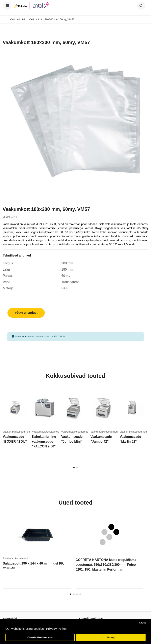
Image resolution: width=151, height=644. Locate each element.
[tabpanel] (17, 426)
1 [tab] (74, 468)
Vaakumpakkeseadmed (16, 432)
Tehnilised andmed (17, 255)
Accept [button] (111, 637)
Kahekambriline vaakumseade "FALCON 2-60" (44, 442)
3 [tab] (77, 594)
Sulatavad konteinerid (15, 558)
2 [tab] (77, 468)
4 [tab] (80, 594)
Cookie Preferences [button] (40, 637)
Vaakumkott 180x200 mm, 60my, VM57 (52, 19)
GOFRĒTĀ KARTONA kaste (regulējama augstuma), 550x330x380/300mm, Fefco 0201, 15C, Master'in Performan (106, 565)
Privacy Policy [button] (56, 629)
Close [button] (143, 623)
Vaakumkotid (17, 19)
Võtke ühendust (26, 313)
